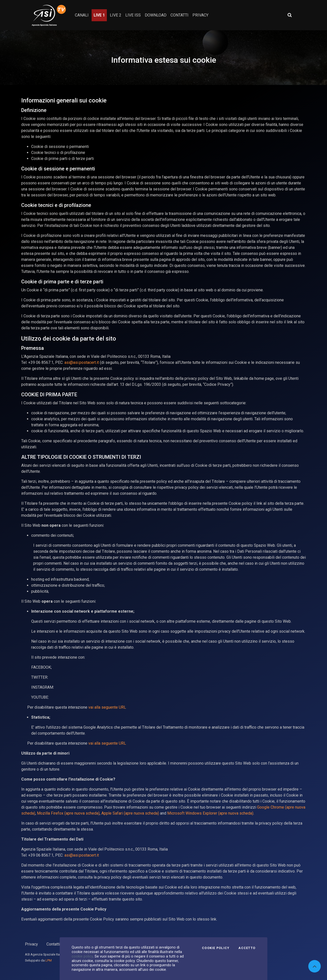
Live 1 (99, 15)
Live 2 (116, 15)
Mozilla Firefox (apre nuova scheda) (68, 813)
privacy (200, 15)
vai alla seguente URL (107, 707)
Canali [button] (82, 15)
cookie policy (82, 956)
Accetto (247, 948)
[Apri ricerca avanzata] (290, 15)
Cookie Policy (216, 948)
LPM (49, 960)
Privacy (31, 944)
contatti (179, 15)
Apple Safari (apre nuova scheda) (130, 813)
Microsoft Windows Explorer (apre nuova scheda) (210, 813)
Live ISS (133, 15)
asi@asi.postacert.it (82, 362)
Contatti (53, 944)
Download (156, 15)
